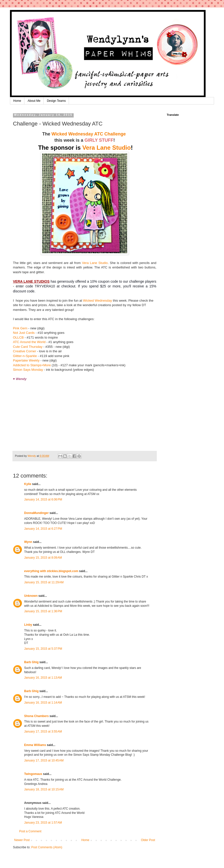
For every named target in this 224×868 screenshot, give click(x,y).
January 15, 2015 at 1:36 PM (43, 611)
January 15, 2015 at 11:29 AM (44, 582)
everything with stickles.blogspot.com (51, 571)
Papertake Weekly (26, 360)
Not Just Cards (24, 333)
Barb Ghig (31, 662)
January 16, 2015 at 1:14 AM (43, 703)
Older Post (148, 840)
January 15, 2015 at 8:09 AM (43, 558)
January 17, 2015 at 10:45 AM (44, 760)
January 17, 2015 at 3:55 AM (43, 732)
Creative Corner (25, 351)
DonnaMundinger (36, 513)
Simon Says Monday (28, 370)
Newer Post (22, 840)
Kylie (28, 484)
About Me (34, 101)
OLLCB (18, 337)
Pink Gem (20, 328)
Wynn (28, 542)
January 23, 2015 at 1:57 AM (43, 823)
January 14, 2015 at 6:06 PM (43, 499)
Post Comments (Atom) (47, 847)
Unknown (31, 596)
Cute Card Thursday (28, 347)
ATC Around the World (30, 342)
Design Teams (56, 101)
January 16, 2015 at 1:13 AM (43, 678)
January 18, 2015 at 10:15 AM (44, 789)
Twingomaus (33, 774)
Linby (28, 625)
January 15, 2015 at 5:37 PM (43, 649)
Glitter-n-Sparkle (25, 356)
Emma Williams (35, 745)
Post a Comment (30, 831)
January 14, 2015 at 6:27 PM (43, 529)
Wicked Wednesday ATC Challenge (89, 134)
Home (17, 101)
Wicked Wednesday (98, 301)
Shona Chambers (36, 716)
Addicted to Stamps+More (32, 365)
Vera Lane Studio (107, 148)
